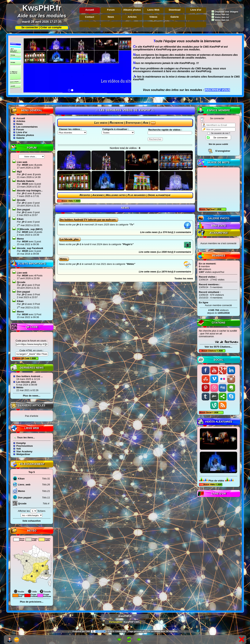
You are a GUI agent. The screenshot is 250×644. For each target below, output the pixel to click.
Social (219, 360)
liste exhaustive (32, 521)
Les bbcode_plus (26, 382)
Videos (153, 17)
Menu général (32, 110)
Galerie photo (219, 218)
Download (174, 10)
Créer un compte (51, 27)
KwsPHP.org (163, 49)
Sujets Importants (32, 264)
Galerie (175, 17)
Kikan (20, 219)
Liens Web (153, 10)
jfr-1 (24, 174)
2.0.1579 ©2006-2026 (109, 631)
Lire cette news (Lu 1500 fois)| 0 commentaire (165, 252)
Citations (219, 323)
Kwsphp (21, 443)
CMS (88, 631)
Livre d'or (196, 10)
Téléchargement (32, 464)
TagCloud (211, 209)
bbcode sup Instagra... (30, 191)
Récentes (85, 195)
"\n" (118, 133)
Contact (89, 17)
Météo (20, 387)
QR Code (26, 358)
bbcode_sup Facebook (30, 248)
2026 (219, 209)
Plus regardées (137, 195)
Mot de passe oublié (218, 144)
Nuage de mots (218, 162)
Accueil (89, 10)
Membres (219, 256)
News (111, 17)
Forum (111, 10)
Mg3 (19, 172)
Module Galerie (26, 181)
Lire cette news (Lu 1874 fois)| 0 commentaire (165, 272)
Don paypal (23, 209)
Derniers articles (32, 405)
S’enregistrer (223, 151)
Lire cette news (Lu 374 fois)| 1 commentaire (166, 232)
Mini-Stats (218, 226)
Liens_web (24, 485)
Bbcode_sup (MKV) (30, 229)
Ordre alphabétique (159, 195)
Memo (21, 239)
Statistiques (133, 123)
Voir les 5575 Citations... (218, 347)
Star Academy (24, 451)
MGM (25, 165)
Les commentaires (27, 127)
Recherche (116, 123)
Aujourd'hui (219, 233)
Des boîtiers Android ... (30, 376)
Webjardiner (23, 454)
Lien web (22, 162)
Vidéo (213, 485)
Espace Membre (219, 110)
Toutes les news (184, 278)
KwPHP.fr (149, 47)
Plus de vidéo (216, 481)
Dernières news (32, 368)
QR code (32, 327)
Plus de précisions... (32, 602)
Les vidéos (101, 123)
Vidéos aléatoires (219, 422)
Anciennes (98, 195)
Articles (132, 17)
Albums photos (132, 10)
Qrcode (21, 200)
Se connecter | (30, 27)
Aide (146, 123)
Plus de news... (32, 396)
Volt (19, 449)
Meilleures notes (116, 195)
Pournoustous (25, 446)
